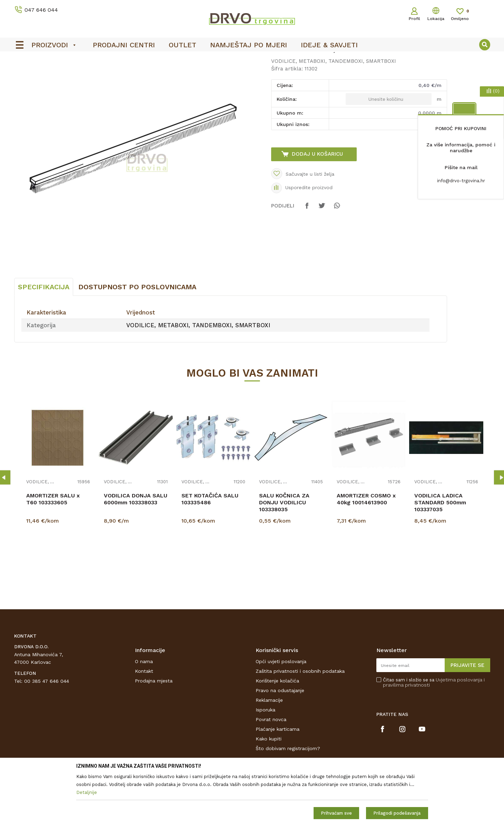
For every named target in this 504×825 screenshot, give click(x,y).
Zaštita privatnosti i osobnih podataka (300, 722)
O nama (144, 713)
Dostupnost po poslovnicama (137, 338)
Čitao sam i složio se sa (434, 734)
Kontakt (144, 722)
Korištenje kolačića (277, 732)
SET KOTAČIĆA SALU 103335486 (210, 550)
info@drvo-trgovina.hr (461, 181)
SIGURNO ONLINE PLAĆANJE (251, 59)
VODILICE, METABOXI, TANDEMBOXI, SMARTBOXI (169, 73)
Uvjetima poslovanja (459, 731)
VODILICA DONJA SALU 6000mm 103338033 (136, 550)
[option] (252, 59)
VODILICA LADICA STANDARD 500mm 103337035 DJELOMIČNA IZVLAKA (445, 557)
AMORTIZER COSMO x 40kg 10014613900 (366, 550)
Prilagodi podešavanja (397, 813)
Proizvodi (24, 73)
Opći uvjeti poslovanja (281, 713)
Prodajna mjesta (154, 732)
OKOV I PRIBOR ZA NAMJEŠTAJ (74, 73)
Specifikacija (44, 338)
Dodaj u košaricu (317, 205)
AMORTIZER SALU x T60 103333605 (53, 550)
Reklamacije (269, 751)
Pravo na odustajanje (280, 742)
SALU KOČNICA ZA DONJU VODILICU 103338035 (284, 554)
